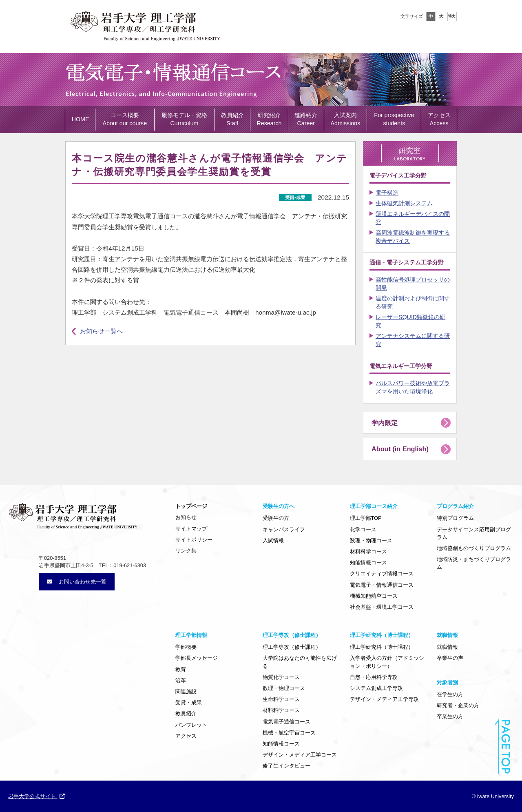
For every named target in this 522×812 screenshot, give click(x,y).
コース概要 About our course (125, 119)
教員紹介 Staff (232, 119)
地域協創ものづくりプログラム (474, 548)
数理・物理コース (371, 540)
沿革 (181, 680)
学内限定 (385, 423)
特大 (452, 17)
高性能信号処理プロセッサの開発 (413, 284)
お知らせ (186, 517)
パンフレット (191, 725)
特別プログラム (455, 518)
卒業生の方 (450, 716)
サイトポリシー (194, 540)
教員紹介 (186, 713)
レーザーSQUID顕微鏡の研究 (410, 321)
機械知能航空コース (374, 596)
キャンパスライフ (284, 529)
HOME (81, 119)
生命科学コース (281, 699)
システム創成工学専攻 (376, 688)
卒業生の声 (450, 658)
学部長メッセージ (197, 658)
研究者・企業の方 (458, 705)
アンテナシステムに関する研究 (413, 340)
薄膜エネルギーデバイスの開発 (413, 218)
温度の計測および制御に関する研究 (413, 302)
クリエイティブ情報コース (382, 574)
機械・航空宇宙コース (289, 733)
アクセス (186, 736)
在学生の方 (450, 694)
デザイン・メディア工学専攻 (384, 699)
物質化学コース (281, 677)
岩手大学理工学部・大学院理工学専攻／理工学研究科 (145, 24)
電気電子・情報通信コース (382, 585)
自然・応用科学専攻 (374, 677)
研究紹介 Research (269, 119)
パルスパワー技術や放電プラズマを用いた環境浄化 (413, 387)
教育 (181, 669)
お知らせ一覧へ (101, 331)
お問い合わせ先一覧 (77, 582)
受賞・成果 (189, 702)
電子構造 (387, 193)
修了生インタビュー (286, 766)
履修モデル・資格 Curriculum (184, 119)
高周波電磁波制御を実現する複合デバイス (413, 237)
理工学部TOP (366, 518)
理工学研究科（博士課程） (382, 647)
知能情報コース (368, 562)
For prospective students (394, 119)
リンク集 (186, 551)
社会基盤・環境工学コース (382, 607)
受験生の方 (276, 518)
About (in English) (400, 449)
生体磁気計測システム (404, 203)
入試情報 (273, 540)
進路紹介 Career (306, 119)
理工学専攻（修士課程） (292, 647)
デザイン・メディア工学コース (300, 755)
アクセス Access (439, 119)
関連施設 (186, 691)
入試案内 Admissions (345, 119)
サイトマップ (191, 529)
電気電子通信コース (286, 722)
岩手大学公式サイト (36, 796)
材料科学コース (368, 551)
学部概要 (186, 647)
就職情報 (447, 647)
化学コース (363, 529)
